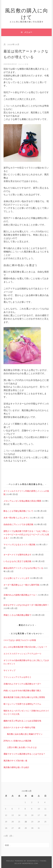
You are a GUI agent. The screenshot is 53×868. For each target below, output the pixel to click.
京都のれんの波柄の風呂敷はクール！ (20, 595)
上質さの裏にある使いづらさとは (22, 747)
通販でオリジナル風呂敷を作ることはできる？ (24, 754)
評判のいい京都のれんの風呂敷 (17, 741)
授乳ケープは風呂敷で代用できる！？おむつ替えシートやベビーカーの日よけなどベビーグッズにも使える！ (26, 534)
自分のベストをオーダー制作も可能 (19, 727)
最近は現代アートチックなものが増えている (23, 568)
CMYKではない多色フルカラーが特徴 (20, 640)
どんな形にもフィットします (16, 578)
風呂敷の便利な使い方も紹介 (16, 767)
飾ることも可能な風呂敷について (18, 511)
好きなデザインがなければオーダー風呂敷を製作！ (26, 605)
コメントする (23, 64)
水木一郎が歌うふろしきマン (16, 518)
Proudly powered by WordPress (22, 861)
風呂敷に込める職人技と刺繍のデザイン (25, 734)
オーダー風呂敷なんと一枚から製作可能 (21, 585)
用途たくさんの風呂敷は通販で (17, 615)
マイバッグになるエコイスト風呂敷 (19, 545)
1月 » (11, 836)
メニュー (28, 32)
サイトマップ (9, 670)
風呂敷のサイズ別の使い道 (15, 761)
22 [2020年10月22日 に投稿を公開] (26, 822)
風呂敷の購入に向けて (27, 13)
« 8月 (6, 836)
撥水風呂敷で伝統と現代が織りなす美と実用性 (24, 697)
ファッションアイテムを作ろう (17, 677)
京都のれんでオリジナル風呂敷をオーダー (22, 684)
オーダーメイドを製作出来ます (17, 555)
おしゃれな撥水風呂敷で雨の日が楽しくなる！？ (25, 647)
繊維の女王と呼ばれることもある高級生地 (22, 721)
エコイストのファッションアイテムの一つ (22, 654)
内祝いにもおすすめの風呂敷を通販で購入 (22, 691)
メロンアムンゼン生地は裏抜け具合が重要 (22, 501)
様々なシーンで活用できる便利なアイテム (22, 704)
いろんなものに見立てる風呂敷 (17, 561)
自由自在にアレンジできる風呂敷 (18, 524)
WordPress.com (30, 863)
